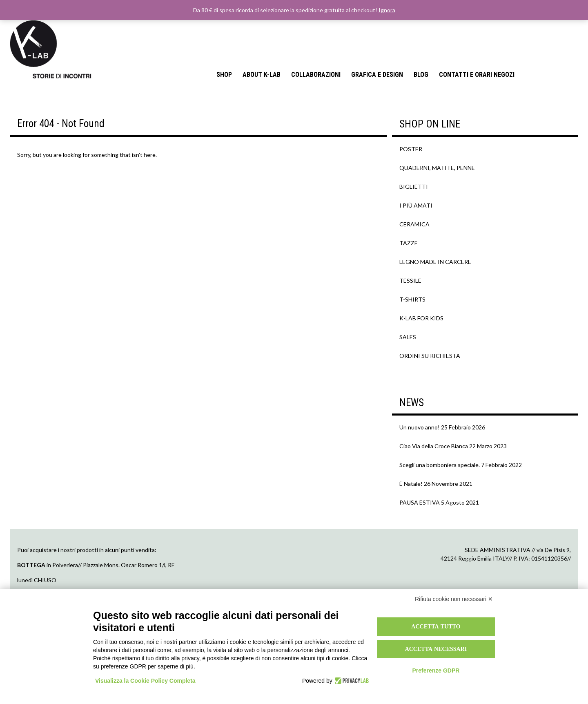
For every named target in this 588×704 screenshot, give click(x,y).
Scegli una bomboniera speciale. (440, 465)
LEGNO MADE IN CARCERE (435, 262)
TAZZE (409, 243)
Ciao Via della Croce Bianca (434, 446)
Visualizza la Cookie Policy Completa (145, 681)
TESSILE (410, 280)
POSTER (411, 149)
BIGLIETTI (414, 187)
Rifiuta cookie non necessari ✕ (454, 599)
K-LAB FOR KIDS (421, 318)
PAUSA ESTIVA (420, 502)
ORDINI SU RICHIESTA (430, 356)
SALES (408, 337)
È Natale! (411, 484)
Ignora (387, 10)
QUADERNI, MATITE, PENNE (437, 168)
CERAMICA (414, 224)
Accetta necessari (436, 649)
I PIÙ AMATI (416, 205)
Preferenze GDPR (436, 670)
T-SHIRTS (412, 299)
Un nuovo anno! (420, 427)
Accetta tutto (436, 626)
